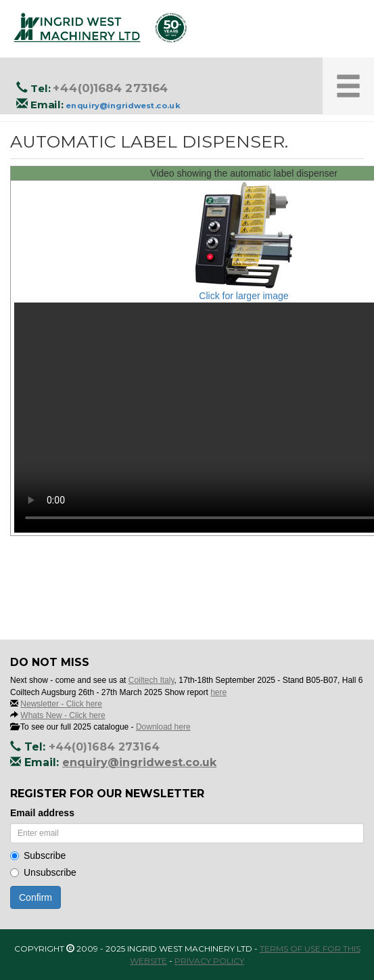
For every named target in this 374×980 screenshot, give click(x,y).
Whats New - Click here (63, 715)
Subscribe (38, 855)
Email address (42, 813)
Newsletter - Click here (61, 704)
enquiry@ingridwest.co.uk (123, 106)
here (218, 692)
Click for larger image (243, 296)
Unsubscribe (43, 872)
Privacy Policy (209, 961)
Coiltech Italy (151, 680)
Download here (163, 727)
